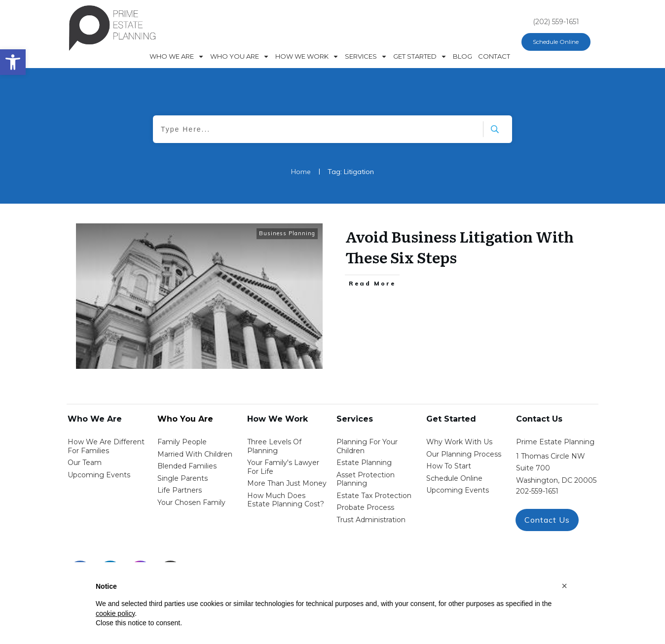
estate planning (364, 463)
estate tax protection (374, 496)
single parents (183, 478)
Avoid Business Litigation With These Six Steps (460, 247)
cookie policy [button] (115, 613)
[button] (564, 586)
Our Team (85, 463)
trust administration (371, 520)
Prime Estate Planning (555, 442)
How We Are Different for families (106, 446)
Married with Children (195, 454)
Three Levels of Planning (274, 446)
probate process (365, 507)
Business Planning (287, 233)
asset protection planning (366, 479)
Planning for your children (367, 446)
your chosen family (191, 502)
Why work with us (459, 442)
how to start (449, 466)
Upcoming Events (99, 475)
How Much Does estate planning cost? (286, 500)
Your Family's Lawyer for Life (283, 467)
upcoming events (458, 490)
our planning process (464, 454)
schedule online (454, 478)
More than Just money (287, 483)
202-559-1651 (537, 491)
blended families (187, 466)
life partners (180, 490)
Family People (182, 442)
